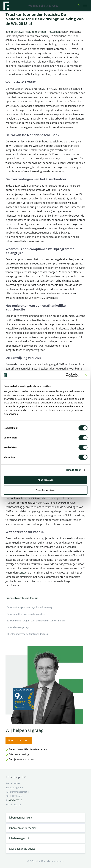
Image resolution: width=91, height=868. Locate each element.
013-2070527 (15, 800)
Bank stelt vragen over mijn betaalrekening (46, 607)
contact (23, 573)
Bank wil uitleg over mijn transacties (46, 614)
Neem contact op (18, 740)
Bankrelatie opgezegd (46, 627)
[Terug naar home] (6, 6)
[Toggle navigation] (85, 6)
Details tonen (74, 470)
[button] (79, 6)
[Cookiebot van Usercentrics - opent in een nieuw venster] (66, 375)
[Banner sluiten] (86, 375)
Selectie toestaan (45, 490)
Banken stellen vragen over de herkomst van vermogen (46, 621)
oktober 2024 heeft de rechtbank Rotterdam (34, 32)
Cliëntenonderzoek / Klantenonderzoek (46, 634)
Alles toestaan (46, 480)
